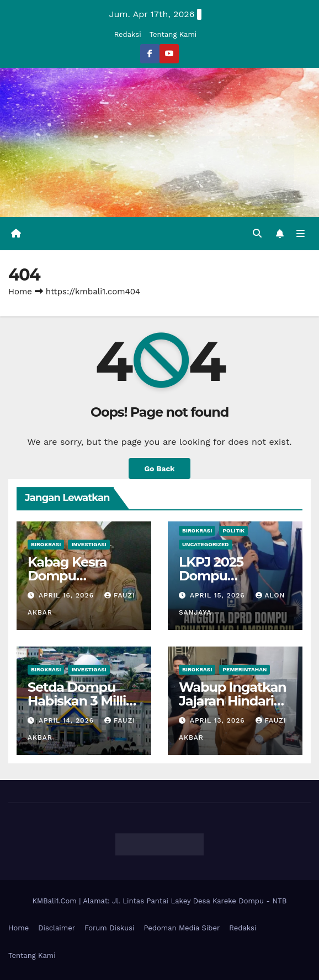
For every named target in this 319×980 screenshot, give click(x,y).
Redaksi (128, 34)
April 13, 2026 (219, 720)
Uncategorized (206, 544)
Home (20, 292)
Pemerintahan (244, 669)
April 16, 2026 (68, 595)
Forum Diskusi (109, 928)
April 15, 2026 (219, 595)
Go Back (159, 469)
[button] (257, 233)
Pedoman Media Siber (182, 928)
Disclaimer (57, 928)
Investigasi (89, 544)
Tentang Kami (173, 34)
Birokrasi (46, 544)
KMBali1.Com (56, 901)
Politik (233, 531)
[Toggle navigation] (301, 234)
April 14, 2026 (68, 720)
